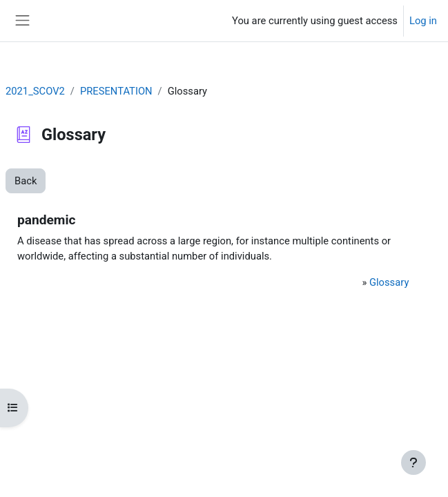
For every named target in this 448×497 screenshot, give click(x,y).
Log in (423, 21)
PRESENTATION (116, 91)
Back (26, 181)
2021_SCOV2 (35, 91)
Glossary (389, 282)
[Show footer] (413, 462)
